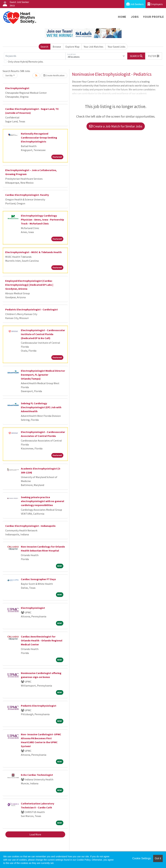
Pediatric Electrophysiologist (39, 706)
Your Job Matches (94, 47)
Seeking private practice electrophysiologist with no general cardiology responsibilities (43, 501)
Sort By (9, 75)
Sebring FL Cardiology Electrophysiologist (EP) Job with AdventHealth (41, 407)
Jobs (135, 17)
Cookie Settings (141, 858)
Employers (155, 4)
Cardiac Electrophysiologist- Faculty (27, 195)
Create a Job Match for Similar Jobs (116, 126)
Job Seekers (135, 4)
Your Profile (154, 17)
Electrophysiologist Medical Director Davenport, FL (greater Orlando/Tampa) (43, 375)
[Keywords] (35, 56)
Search (44, 47)
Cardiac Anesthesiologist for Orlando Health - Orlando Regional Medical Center (42, 640)
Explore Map (72, 47)
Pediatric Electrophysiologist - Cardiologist (32, 309)
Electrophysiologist (17, 88)
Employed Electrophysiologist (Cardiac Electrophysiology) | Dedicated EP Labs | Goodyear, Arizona (29, 285)
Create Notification (54, 75)
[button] (154, 56)
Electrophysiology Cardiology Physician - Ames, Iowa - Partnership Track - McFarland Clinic (42, 220)
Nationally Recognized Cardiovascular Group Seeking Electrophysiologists (39, 138)
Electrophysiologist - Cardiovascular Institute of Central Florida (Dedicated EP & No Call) (43, 334)
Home (122, 17)
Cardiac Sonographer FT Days (38, 579)
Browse (57, 47)
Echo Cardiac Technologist (37, 775)
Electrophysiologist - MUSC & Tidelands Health (33, 252)
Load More (35, 834)
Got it (158, 858)
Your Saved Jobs (117, 47)
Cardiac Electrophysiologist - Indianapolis (30, 526)
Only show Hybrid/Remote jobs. (26, 62)
